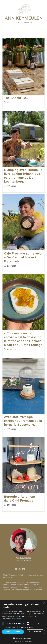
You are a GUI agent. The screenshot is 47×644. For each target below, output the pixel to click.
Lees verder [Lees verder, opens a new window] (17, 619)
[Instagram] (20, 569)
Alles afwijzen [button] (35, 632)
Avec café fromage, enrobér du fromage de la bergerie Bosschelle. (23, 421)
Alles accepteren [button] (13, 632)
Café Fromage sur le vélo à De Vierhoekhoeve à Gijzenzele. (23, 257)
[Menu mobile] (24, 29)
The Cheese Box (16, 98)
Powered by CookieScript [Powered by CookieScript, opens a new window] (24, 641)
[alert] (23, 622)
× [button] (44, 603)
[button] (23, 638)
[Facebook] (16, 569)
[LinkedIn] (24, 569)
